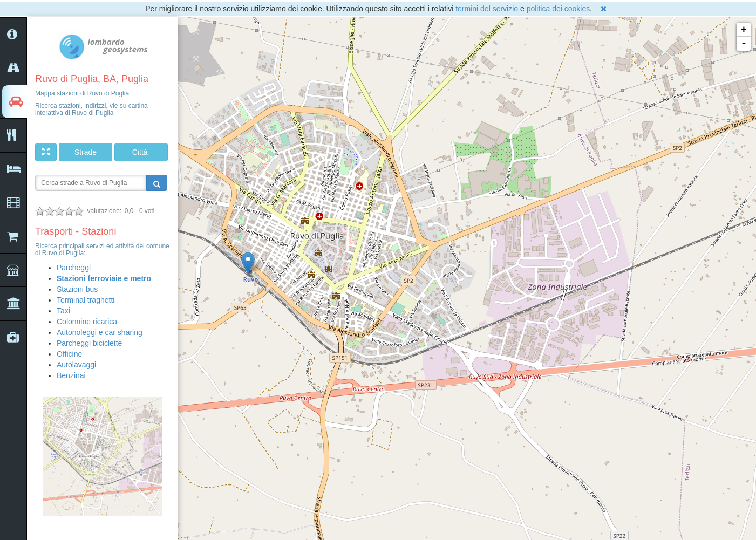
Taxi (63, 311)
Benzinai (71, 375)
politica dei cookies (559, 9)
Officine (69, 354)
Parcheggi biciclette (89, 343)
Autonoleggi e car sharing (100, 332)
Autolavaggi (76, 365)
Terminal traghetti (86, 300)
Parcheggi (74, 268)
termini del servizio (487, 9)
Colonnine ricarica (87, 322)
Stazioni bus (77, 289)
